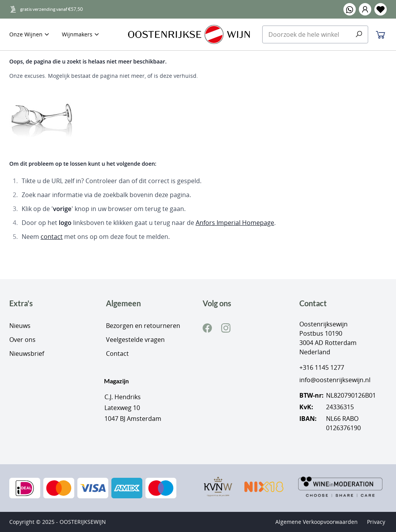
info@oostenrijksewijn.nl (335, 380)
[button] (365, 9)
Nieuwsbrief (27, 354)
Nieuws (20, 326)
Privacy (376, 522)
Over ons (22, 340)
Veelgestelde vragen (135, 340)
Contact (117, 354)
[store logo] (189, 34)
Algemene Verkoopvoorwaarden (317, 522)
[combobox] (315, 34)
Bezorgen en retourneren (143, 326)
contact (52, 237)
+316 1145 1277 (322, 367)
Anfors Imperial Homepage (235, 223)
